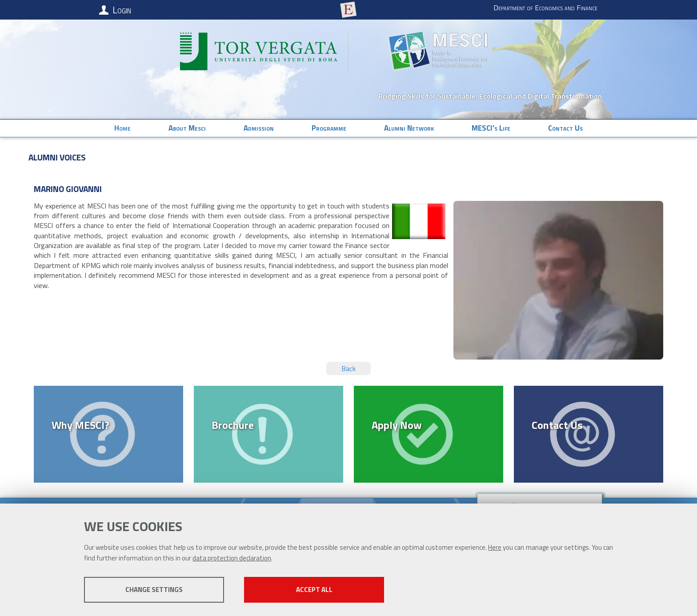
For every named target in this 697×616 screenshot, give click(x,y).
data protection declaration (232, 558)
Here (495, 547)
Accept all (314, 590)
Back (348, 368)
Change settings (154, 590)
